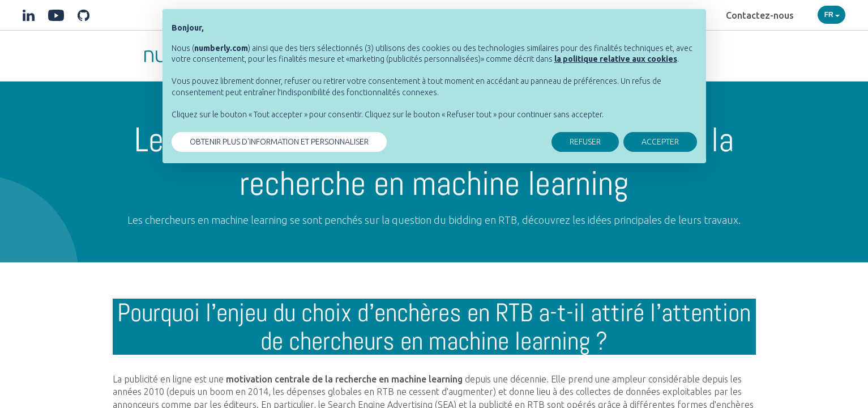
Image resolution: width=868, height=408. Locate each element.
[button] (616, 59)
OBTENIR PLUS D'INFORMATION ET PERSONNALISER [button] (279, 142)
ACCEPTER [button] (660, 142)
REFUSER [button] (585, 142)
